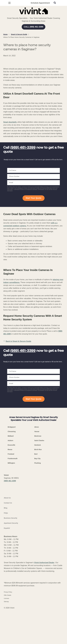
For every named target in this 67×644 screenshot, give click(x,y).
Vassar (37, 466)
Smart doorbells (10, 157)
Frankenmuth (13, 493)
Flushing (38, 498)
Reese (10, 484)
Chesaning (12, 466)
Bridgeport (12, 462)
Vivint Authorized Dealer (44, 606)
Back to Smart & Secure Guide (17, 376)
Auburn (10, 475)
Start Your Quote (33, 233)
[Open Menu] (9, 3)
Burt (36, 489)
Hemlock (38, 480)
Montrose (38, 471)
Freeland (11, 489)
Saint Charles (39, 475)
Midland (11, 471)
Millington (11, 498)
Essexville (11, 480)
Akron (37, 462)
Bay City (37, 493)
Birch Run (38, 484)
